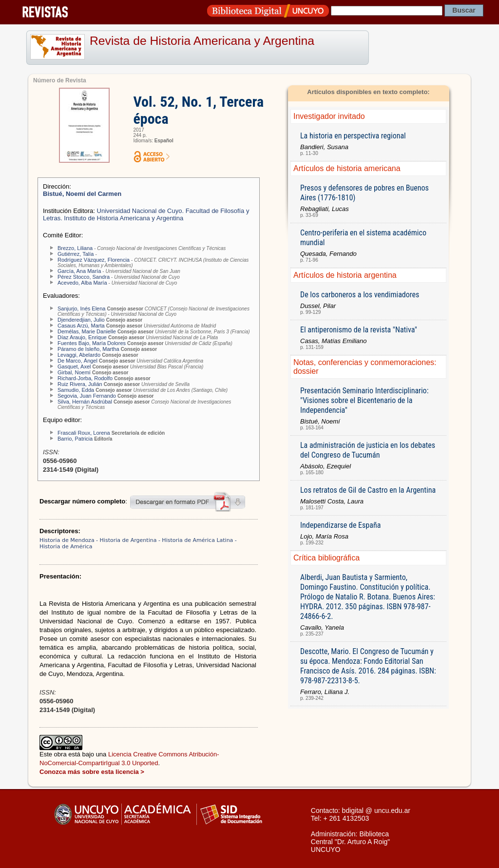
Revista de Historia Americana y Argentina (202, 41)
